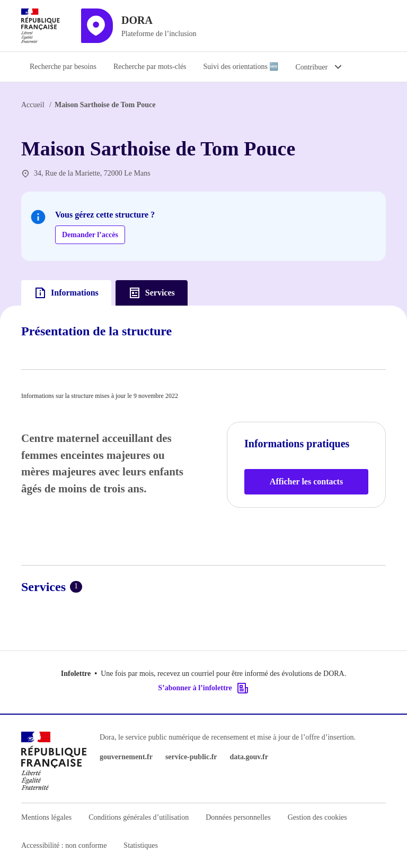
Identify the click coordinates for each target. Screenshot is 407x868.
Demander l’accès (90, 235)
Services (152, 293)
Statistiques (141, 845)
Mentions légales (46, 817)
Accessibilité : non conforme (64, 845)
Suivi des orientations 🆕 (241, 67)
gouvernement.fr (126, 757)
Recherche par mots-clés (150, 67)
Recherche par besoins (63, 67)
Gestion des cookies (317, 817)
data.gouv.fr (249, 757)
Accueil (33, 105)
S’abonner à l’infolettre (203, 688)
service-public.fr (191, 757)
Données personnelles (238, 817)
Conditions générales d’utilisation (139, 817)
